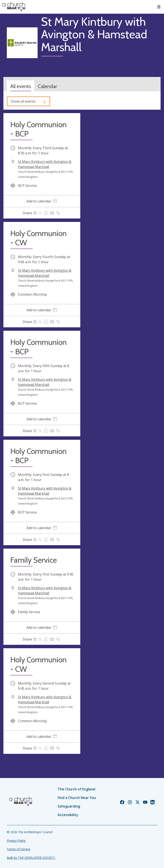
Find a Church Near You (77, 798)
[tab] (42, 201)
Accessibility (68, 815)
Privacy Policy (16, 841)
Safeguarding (69, 806)
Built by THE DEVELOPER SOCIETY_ (31, 858)
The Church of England (76, 789)
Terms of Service (19, 849)
